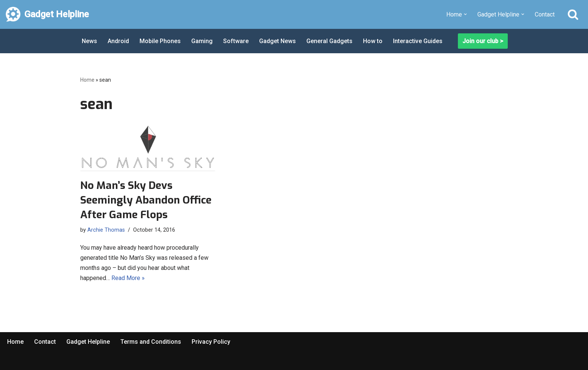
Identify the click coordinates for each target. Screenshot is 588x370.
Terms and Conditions (151, 342)
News (89, 41)
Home (87, 80)
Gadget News (277, 41)
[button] (465, 14)
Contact (545, 14)
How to (373, 41)
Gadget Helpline (88, 342)
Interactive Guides (418, 41)
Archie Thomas (106, 230)
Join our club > (483, 41)
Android (118, 41)
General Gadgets (329, 41)
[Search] (573, 14)
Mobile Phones (160, 41)
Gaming (202, 41)
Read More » (128, 278)
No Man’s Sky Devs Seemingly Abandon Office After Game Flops (146, 200)
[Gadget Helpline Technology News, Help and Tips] (47, 14)
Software (236, 41)
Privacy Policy (211, 342)
